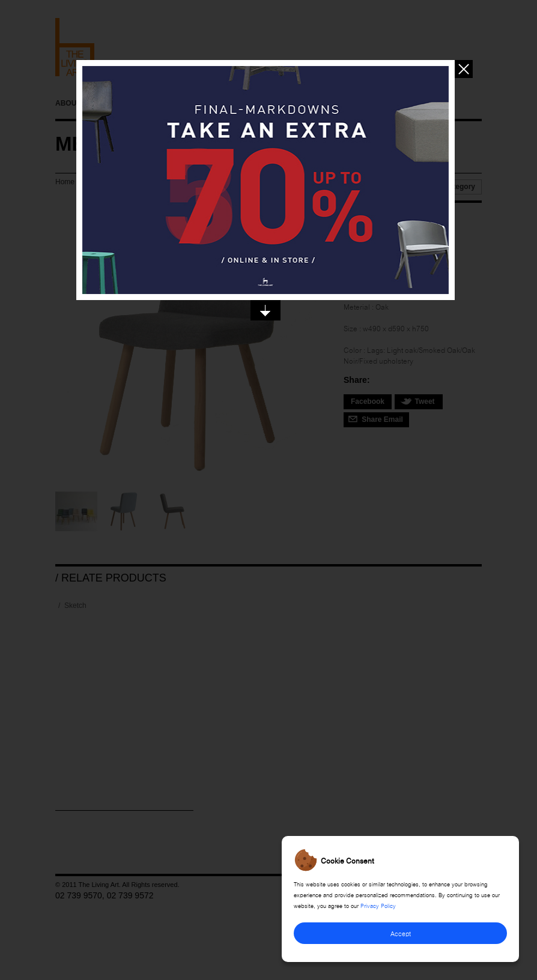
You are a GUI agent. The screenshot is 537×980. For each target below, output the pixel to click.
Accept (401, 933)
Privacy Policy (378, 905)
